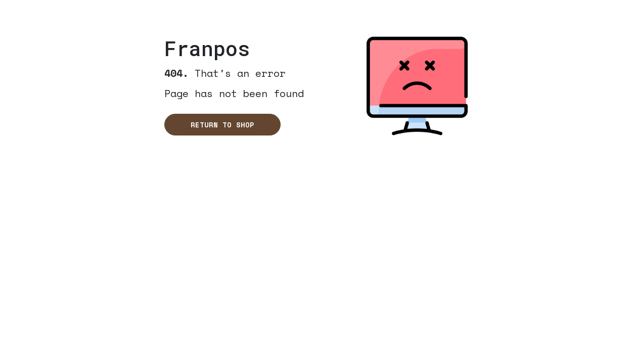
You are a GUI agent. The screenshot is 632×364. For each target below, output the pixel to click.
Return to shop (222, 125)
